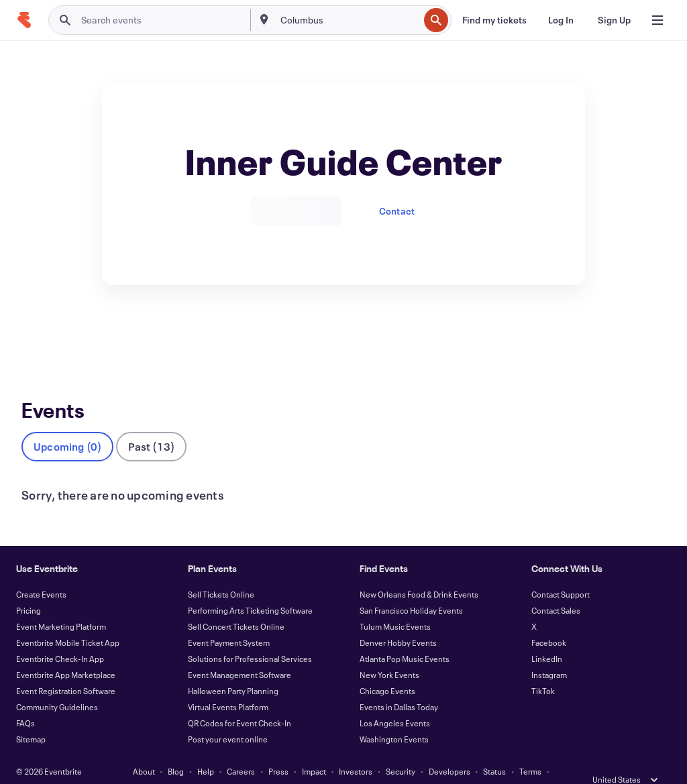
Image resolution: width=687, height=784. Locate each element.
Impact (314, 749)
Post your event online (228, 717)
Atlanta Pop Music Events (405, 636)
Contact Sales (556, 588)
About (144, 749)
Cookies (335, 765)
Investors (356, 749)
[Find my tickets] (494, 20)
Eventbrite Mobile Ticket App (68, 620)
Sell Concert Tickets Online (236, 604)
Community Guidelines (57, 685)
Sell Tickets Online (221, 572)
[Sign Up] (614, 20)
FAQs (25, 701)
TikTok (543, 669)
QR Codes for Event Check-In (240, 701)
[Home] (24, 20)
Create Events (41, 572)
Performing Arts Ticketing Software (250, 588)
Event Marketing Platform (61, 604)
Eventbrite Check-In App (60, 636)
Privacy (235, 765)
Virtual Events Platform (228, 685)
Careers (241, 749)
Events (36, 334)
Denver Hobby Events (398, 620)
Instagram (549, 653)
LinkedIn (547, 636)
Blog (176, 749)
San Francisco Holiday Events (411, 588)
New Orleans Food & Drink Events (419, 572)
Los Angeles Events (395, 701)
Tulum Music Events (395, 604)
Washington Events (394, 717)
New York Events (389, 653)
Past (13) (151, 424)
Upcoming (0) (67, 424)
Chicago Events (387, 669)
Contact (397, 211)
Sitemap (31, 717)
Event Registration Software (66, 669)
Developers (450, 749)
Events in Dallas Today (399, 685)
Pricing (29, 588)
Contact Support (561, 572)
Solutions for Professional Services (250, 636)
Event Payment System (229, 620)
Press (278, 749)
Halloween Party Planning (233, 669)
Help (206, 749)
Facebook (549, 620)
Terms (530, 749)
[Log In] (561, 20)
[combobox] (349, 20)
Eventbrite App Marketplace (66, 653)
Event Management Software (240, 653)
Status (494, 749)
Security (401, 749)
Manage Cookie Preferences (414, 765)
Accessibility (284, 765)
